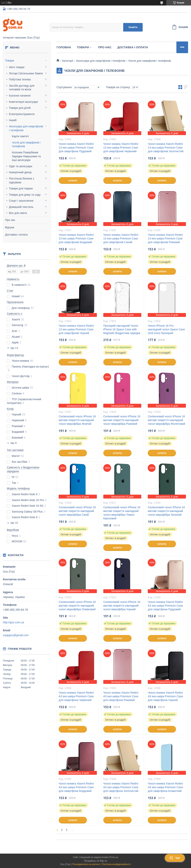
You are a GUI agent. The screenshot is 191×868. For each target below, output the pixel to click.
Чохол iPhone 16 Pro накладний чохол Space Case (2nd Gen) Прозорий (166, 329)
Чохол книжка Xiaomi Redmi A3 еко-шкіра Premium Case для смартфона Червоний (76, 696)
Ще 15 (14, 523)
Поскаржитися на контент (86, 864)
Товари (10, 61)
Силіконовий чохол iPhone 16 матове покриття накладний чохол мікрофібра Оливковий (77, 606)
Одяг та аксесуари (21, 166)
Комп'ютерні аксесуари (23, 102)
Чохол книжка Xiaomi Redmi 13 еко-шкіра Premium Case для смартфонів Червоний (121, 148)
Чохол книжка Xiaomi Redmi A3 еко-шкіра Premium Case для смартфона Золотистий (121, 787)
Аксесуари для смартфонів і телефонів (26, 128)
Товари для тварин (21, 188)
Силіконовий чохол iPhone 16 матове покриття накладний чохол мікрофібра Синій (77, 511)
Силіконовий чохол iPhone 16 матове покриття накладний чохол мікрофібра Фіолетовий (166, 420)
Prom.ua (114, 857)
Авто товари (17, 67)
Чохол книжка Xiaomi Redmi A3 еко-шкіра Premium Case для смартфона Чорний (165, 696)
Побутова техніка (20, 79)
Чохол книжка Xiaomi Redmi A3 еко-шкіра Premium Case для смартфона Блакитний (165, 787)
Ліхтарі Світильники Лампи (26, 73)
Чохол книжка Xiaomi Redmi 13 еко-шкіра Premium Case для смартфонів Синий (121, 238)
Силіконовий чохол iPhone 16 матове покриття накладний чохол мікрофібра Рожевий (122, 420)
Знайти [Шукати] (133, 27)
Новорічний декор (20, 172)
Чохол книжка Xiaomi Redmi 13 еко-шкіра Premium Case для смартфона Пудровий (76, 148)
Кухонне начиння (20, 96)
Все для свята (18, 213)
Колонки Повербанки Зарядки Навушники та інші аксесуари (26, 156)
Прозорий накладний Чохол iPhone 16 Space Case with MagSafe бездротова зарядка (122, 329)
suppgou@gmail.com (16, 635)
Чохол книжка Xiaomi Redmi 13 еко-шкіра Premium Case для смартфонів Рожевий (165, 238)
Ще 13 (14, 348)
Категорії (68, 61)
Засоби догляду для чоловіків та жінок (22, 88)
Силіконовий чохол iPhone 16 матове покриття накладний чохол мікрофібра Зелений (166, 511)
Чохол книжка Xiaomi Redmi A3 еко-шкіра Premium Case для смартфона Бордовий (76, 787)
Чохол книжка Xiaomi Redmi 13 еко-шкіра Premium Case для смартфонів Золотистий (166, 148)
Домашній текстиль (21, 207)
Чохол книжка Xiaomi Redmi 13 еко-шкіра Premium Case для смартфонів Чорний (76, 329)
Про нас (10, 220)
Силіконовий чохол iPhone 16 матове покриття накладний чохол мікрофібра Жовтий (77, 420)
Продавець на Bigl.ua (95, 861)
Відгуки (10, 227)
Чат (175, 858)
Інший (13, 120)
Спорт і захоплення (21, 201)
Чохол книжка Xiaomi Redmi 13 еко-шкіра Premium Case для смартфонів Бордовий (76, 238)
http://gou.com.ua (13, 622)
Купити (73, 181)
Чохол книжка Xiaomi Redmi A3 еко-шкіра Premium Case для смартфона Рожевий (121, 696)
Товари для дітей (20, 108)
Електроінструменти (22, 114)
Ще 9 (14, 443)
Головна (64, 47)
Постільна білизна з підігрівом (22, 180)
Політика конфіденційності (116, 864)
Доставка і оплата (16, 235)
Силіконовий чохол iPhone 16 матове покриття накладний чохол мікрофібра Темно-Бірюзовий (122, 513)
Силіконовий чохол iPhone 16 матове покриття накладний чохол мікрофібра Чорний (122, 606)
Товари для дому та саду (25, 195)
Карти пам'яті (20, 136)
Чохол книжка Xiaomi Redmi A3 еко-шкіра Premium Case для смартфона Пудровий (165, 606)
